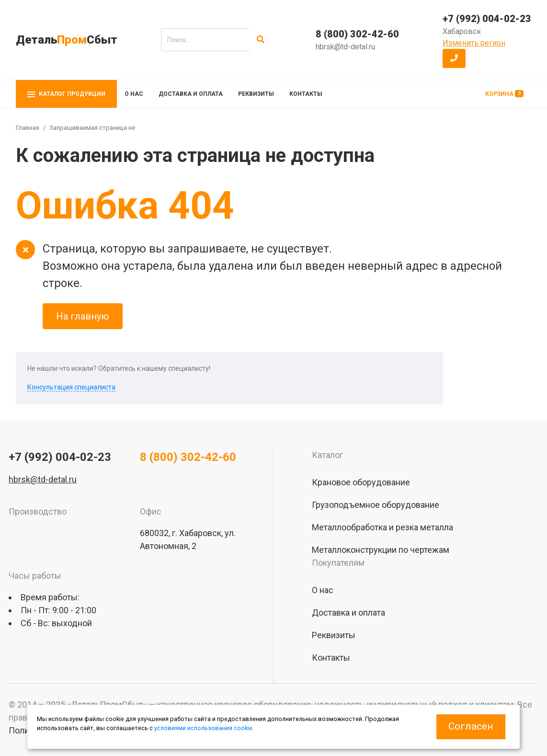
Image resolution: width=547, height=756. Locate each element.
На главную (83, 316)
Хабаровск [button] (462, 31)
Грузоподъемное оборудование (376, 505)
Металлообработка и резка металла (382, 527)
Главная (28, 128)
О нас (134, 94)
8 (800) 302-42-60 (357, 34)
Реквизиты (256, 94)
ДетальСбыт (67, 40)
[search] (205, 40)
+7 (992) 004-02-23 (487, 19)
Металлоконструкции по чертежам (381, 550)
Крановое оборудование (361, 482)
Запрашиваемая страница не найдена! (106, 128)
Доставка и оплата (191, 94)
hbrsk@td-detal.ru (345, 47)
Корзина (504, 94)
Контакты (306, 94)
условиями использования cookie (203, 728)
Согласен (471, 726)
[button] (454, 58)
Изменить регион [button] (474, 43)
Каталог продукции (66, 94)
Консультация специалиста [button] (71, 387)
